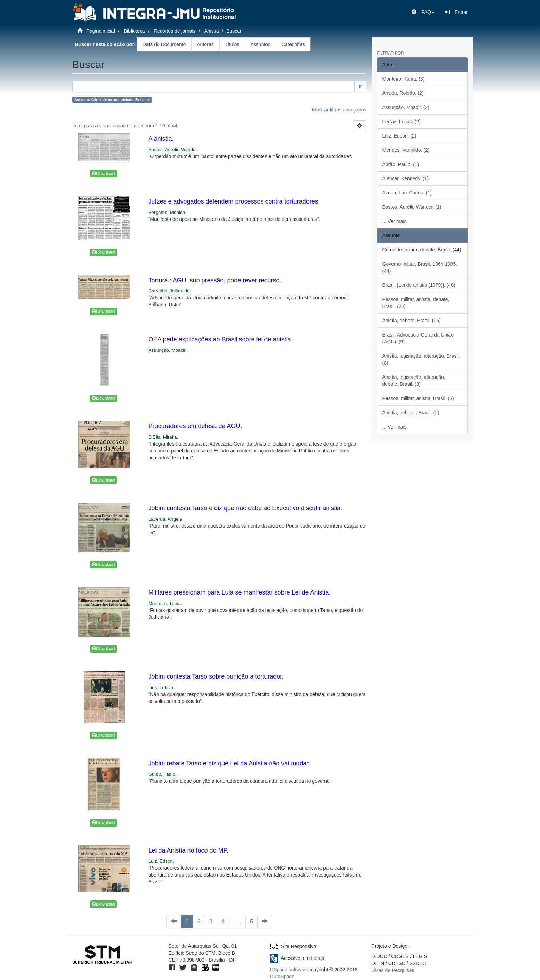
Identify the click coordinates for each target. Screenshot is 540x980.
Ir (360, 86)
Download (103, 174)
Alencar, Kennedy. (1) (406, 178)
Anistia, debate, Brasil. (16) (412, 321)
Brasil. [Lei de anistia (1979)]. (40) (419, 285)
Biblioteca (134, 31)
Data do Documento (164, 44)
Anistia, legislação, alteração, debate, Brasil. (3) (414, 381)
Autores (205, 44)
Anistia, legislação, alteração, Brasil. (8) (421, 359)
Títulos (232, 44)
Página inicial (101, 31)
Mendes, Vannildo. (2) (406, 150)
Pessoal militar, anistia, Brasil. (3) (418, 398)
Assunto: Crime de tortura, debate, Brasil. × (112, 100)
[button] (423, 12)
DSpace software (289, 970)
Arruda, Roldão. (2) (403, 93)
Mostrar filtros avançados (339, 110)
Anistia (211, 31)
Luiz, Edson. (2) (399, 136)
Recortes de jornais (175, 31)
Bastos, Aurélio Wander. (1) (412, 207)
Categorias (293, 44)
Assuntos (261, 44)
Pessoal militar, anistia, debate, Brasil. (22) (416, 303)
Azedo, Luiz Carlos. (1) (407, 193)
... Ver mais (395, 221)
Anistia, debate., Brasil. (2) (411, 413)
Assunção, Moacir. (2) (406, 107)
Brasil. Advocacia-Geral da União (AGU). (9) (418, 338)
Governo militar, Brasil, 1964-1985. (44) (420, 267)
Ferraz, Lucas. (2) (402, 122)
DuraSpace (282, 977)
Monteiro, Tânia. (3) (404, 79)
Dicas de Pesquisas (393, 970)
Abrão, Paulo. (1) (401, 164)
